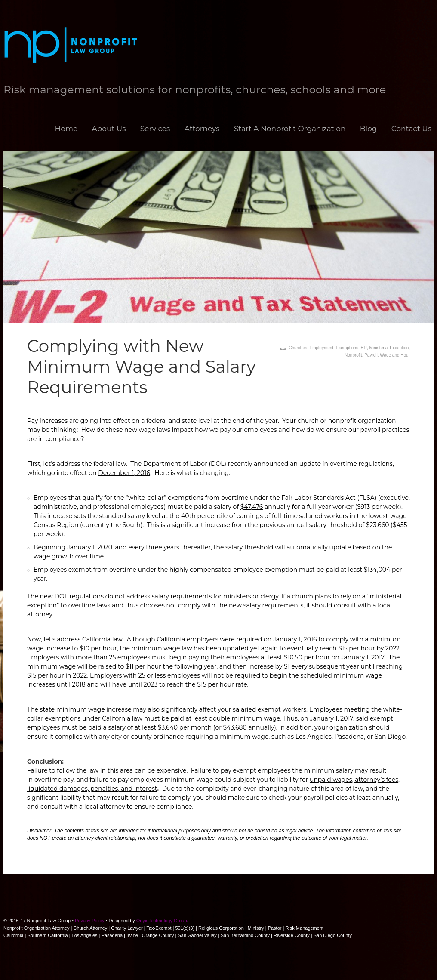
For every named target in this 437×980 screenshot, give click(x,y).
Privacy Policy (89, 921)
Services (155, 129)
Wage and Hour (395, 355)
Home (66, 129)
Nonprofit (353, 355)
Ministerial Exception (389, 348)
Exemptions (347, 348)
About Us (109, 129)
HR (363, 348)
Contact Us (411, 129)
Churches (298, 348)
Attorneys (202, 129)
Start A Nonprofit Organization (290, 129)
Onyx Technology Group (162, 921)
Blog (369, 129)
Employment (322, 348)
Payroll (371, 355)
